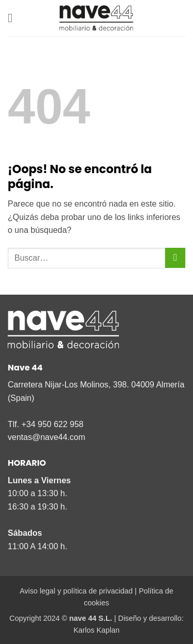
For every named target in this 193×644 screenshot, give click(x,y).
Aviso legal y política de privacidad (76, 591)
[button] (14, 18)
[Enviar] (175, 258)
